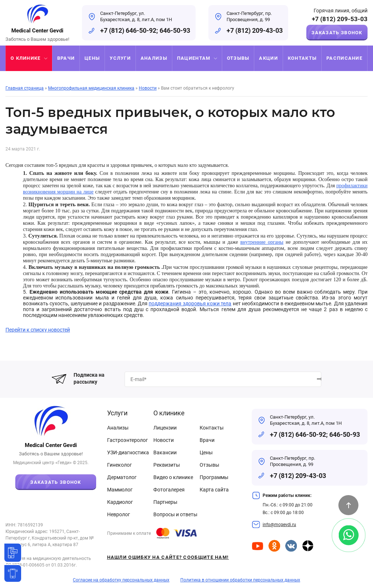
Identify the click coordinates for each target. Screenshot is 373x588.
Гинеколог (119, 465)
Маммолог (120, 490)
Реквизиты (167, 465)
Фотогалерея (169, 490)
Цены (206, 452)
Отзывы (209, 465)
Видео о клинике (173, 477)
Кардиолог (120, 502)
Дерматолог (122, 477)
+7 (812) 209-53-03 (340, 19)
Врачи (207, 440)
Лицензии (165, 428)
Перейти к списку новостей (38, 330)
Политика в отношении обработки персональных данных (240, 580)
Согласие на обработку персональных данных (121, 580)
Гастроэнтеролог (127, 440)
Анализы (118, 428)
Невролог (119, 514)
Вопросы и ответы (175, 514)
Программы (214, 477)
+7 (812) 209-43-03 (255, 30)
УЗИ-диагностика (128, 452)
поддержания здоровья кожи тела (190, 303)
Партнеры (165, 502)
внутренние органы (262, 242)
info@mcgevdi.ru (279, 525)
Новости (164, 440)
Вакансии (165, 452)
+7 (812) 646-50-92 (128, 30)
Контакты (212, 428)
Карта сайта (214, 490)
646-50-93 (175, 30)
